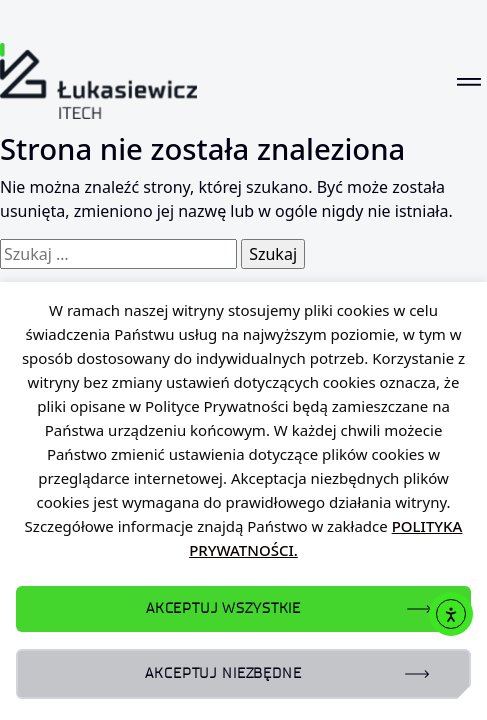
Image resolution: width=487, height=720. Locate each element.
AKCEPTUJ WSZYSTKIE (223, 608)
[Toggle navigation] (469, 81)
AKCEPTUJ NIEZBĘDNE (223, 673)
